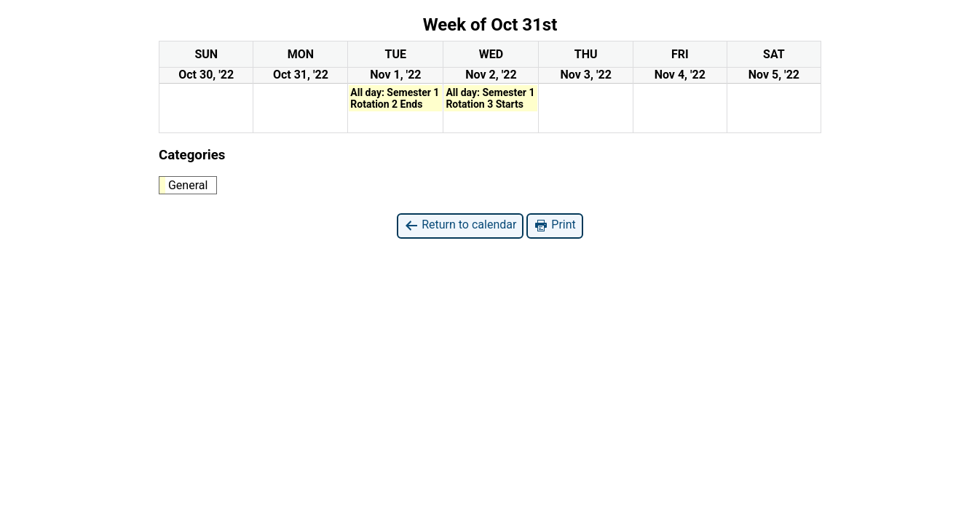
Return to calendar (460, 225)
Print (554, 225)
